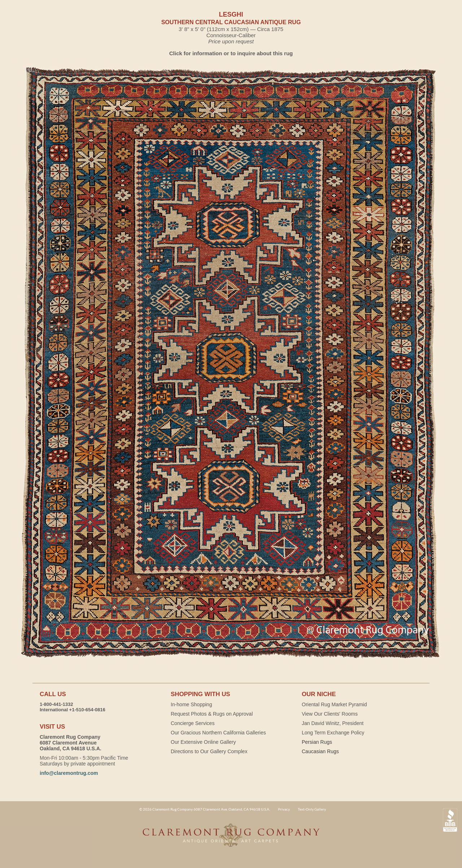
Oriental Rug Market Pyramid (334, 704)
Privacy (284, 809)
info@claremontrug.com (69, 773)
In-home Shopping (191, 704)
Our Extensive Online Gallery (203, 742)
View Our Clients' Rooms (330, 714)
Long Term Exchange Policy (333, 733)
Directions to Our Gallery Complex (209, 751)
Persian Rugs (317, 742)
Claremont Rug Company (231, 839)
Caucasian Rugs (320, 751)
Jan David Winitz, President (333, 723)
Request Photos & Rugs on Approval (212, 714)
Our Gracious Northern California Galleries (218, 733)
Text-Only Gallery (312, 809)
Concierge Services (193, 723)
